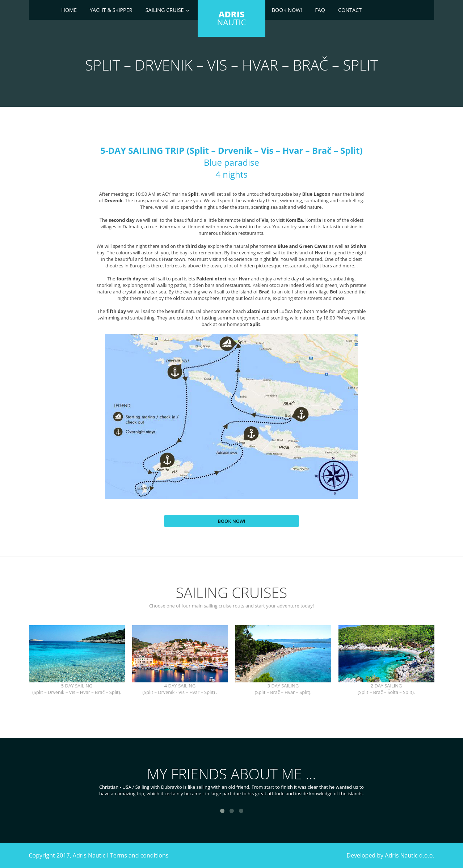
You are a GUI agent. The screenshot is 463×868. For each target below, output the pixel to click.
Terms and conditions (139, 855)
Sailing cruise (165, 10)
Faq (320, 10)
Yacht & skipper (111, 10)
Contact (350, 10)
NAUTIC (231, 18)
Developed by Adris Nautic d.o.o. (390, 855)
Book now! (287, 10)
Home (69, 10)
